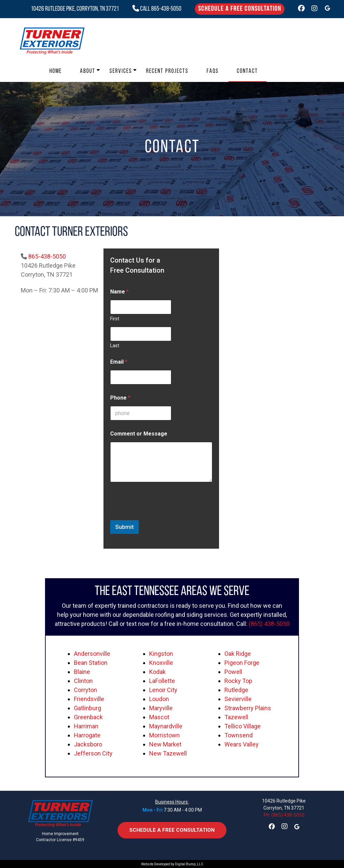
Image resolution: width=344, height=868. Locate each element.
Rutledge (236, 690)
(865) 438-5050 (269, 624)
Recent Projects (167, 71)
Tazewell (236, 717)
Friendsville (89, 699)
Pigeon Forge (242, 663)
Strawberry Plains (248, 708)
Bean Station (91, 663)
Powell (233, 672)
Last (115, 346)
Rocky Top (238, 681)
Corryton (85, 690)
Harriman (86, 726)
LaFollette (162, 681)
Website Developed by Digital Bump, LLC (172, 864)
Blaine (82, 672)
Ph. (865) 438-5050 (284, 815)
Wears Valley (242, 744)
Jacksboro (88, 744)
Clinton (83, 681)
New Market (165, 744)
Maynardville (166, 726)
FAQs (213, 71)
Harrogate (87, 735)
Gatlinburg (88, 708)
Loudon (159, 699)
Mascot (159, 717)
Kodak (157, 672)
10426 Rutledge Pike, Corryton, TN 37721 (75, 9)
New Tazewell (168, 753)
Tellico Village (243, 726)
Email (119, 362)
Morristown (164, 735)
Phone (120, 398)
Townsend (239, 735)
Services (121, 71)
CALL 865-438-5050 (157, 9)
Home (56, 71)
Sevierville (238, 699)
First (115, 319)
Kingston (161, 654)
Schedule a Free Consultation (240, 9)
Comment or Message (139, 434)
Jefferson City (93, 753)
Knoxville (161, 663)
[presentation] (161, 516)
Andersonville (92, 654)
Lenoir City (163, 690)
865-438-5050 (47, 256)
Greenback (88, 717)
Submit (124, 527)
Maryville (161, 708)
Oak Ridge (238, 654)
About (88, 71)
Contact (247, 71)
